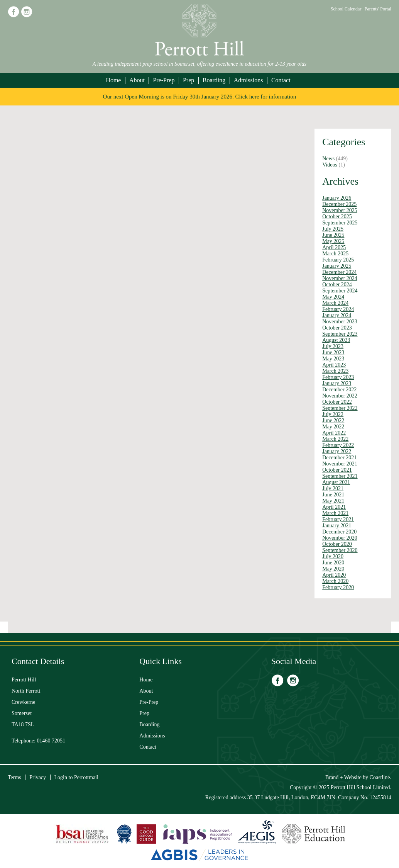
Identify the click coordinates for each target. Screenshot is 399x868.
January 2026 (337, 198)
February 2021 (338, 519)
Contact (281, 80)
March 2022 (335, 439)
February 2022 (338, 445)
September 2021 (340, 476)
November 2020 (340, 538)
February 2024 (338, 309)
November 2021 (340, 464)
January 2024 (337, 315)
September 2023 (340, 334)
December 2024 (339, 272)
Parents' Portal (378, 9)
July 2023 (333, 346)
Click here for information (266, 97)
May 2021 (333, 501)
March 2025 (335, 254)
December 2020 (339, 532)
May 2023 (333, 359)
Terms (14, 777)
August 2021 (336, 482)
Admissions (249, 80)
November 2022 (340, 396)
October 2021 (337, 470)
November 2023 (340, 322)
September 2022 (340, 408)
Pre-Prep (164, 80)
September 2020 (340, 550)
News (328, 159)
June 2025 (333, 235)
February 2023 (338, 377)
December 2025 (339, 204)
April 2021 (334, 507)
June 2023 (333, 352)
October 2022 (337, 402)
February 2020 (338, 587)
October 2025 (337, 217)
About (137, 80)
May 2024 (333, 297)
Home (113, 80)
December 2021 (339, 458)
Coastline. (380, 777)
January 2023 (337, 383)
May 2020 (333, 569)
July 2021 (333, 488)
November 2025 (340, 210)
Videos (330, 165)
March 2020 (335, 581)
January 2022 (337, 451)
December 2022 (339, 390)
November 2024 (340, 278)
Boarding (214, 80)
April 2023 (334, 365)
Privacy (38, 777)
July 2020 (333, 556)
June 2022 (333, 420)
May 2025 (333, 241)
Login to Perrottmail (76, 777)
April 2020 (334, 575)
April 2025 (334, 247)
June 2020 (333, 563)
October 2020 (337, 544)
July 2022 (333, 414)
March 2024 (335, 303)
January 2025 (337, 266)
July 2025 (333, 229)
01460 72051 (51, 741)
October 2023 (337, 328)
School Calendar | (348, 9)
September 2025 (340, 223)
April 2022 (334, 433)
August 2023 (336, 340)
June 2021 (333, 495)
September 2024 (340, 291)
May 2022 (333, 427)
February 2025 (338, 260)
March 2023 (335, 371)
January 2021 (337, 526)
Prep (189, 80)
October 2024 (337, 285)
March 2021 (335, 513)
